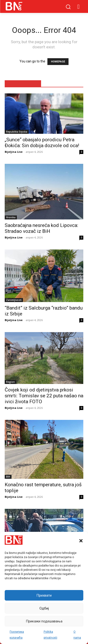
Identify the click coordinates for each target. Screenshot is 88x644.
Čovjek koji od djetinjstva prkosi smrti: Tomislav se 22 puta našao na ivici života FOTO (44, 396)
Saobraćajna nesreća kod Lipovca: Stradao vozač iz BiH (41, 228)
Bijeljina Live (14, 152)
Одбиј (44, 608)
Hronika (11, 217)
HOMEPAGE (58, 62)
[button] (81, 541)
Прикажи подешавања (44, 621)
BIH (8, 477)
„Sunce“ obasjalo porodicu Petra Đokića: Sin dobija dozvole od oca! (42, 143)
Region (10, 382)
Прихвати (44, 595)
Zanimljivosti (14, 300)
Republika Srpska (17, 132)
